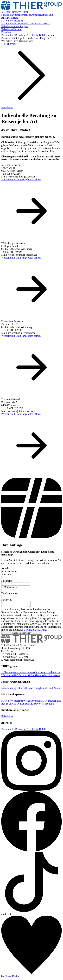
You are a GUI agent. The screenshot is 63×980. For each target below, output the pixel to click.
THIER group (8, 44)
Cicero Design (12, 977)
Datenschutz (42, 676)
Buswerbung (33, 15)
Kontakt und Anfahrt (51, 689)
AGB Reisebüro (32, 673)
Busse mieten (8, 35)
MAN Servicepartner (12, 23)
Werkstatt (28, 23)
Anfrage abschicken (22, 634)
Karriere (14, 18)
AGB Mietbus (48, 673)
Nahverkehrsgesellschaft (14, 15)
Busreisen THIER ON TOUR (31, 35)
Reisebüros (7, 29)
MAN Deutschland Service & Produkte (34, 705)
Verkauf (37, 23)
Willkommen (8, 673)
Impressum (55, 676)
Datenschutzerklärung (35, 631)
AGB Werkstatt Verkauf (24, 676)
